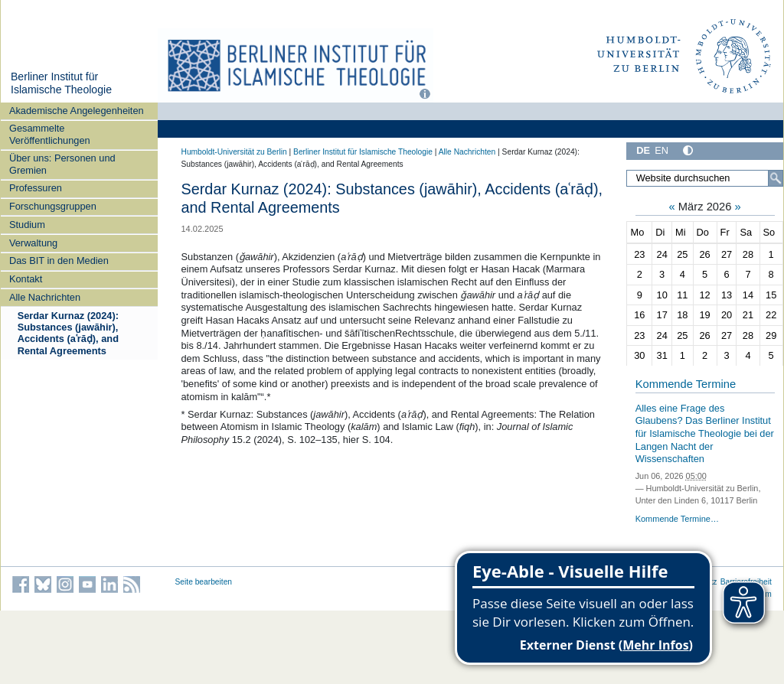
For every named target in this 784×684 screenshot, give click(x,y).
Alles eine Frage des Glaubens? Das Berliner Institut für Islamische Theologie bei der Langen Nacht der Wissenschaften (705, 434)
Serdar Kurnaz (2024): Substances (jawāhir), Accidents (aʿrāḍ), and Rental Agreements (68, 333)
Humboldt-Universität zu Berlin (234, 152)
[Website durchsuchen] (704, 178)
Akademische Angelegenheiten (77, 111)
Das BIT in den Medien (59, 261)
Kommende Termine (686, 384)
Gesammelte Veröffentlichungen (50, 134)
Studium (27, 225)
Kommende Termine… (677, 519)
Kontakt (26, 279)
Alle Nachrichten (45, 297)
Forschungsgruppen (53, 206)
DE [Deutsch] (643, 150)
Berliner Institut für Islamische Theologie (61, 83)
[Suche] (776, 178)
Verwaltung (33, 243)
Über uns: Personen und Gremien (62, 164)
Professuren (36, 188)
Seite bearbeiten (204, 582)
